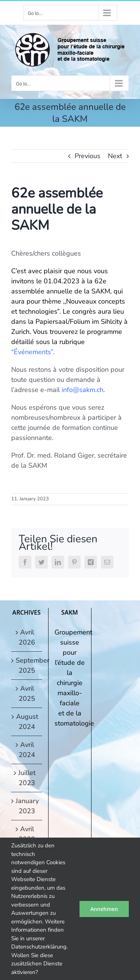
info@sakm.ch (83, 390)
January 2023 (27, 806)
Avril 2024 (27, 750)
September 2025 (27, 665)
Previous (88, 156)
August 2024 (27, 722)
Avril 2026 (27, 637)
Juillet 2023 (27, 778)
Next (115, 156)
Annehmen (104, 909)
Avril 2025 (27, 693)
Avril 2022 (27, 834)
